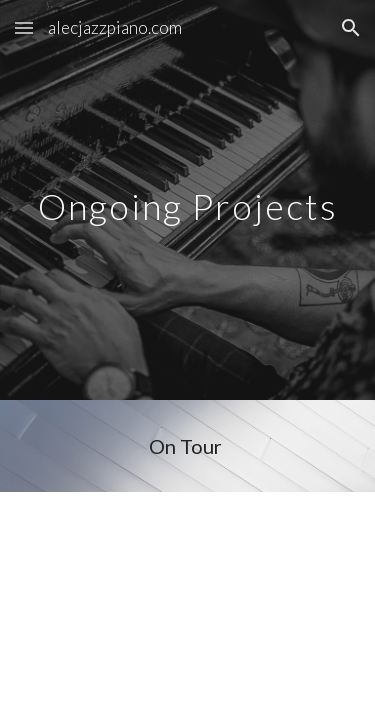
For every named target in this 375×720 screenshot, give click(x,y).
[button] (24, 27)
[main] (188, 199)
